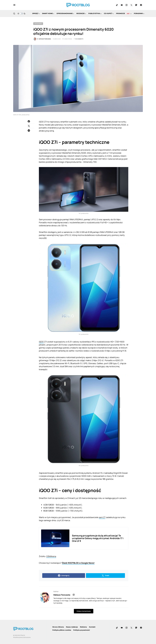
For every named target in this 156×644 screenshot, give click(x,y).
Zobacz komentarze (84, 611)
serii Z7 (102, 517)
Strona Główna (58, 627)
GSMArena (51, 556)
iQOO (41, 342)
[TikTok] (117, 5)
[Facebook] (141, 5)
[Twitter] (131, 5)
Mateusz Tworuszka (62, 595)
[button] (14, 5)
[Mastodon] (136, 5)
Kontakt (92, 627)
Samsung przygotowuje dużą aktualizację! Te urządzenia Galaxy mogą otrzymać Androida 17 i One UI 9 (98, 538)
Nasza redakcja (72, 627)
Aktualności (38, 24)
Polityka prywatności (82, 630)
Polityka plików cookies (62, 630)
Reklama (83, 627)
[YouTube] (122, 5)
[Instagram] (126, 5)
